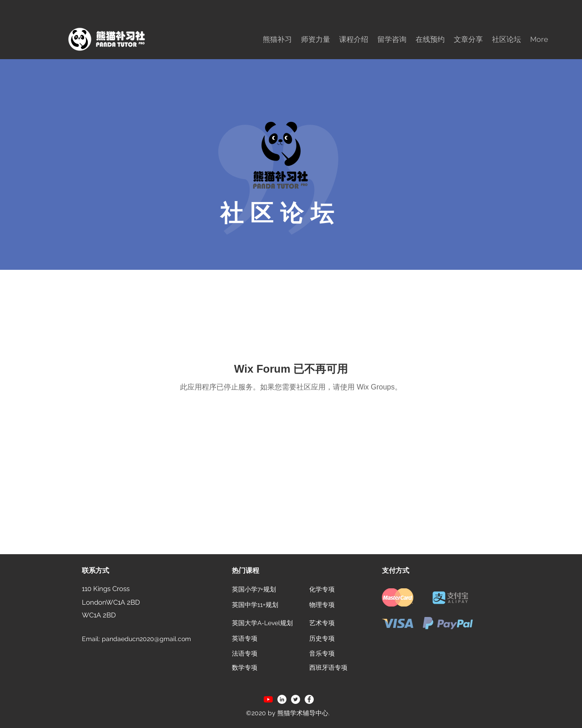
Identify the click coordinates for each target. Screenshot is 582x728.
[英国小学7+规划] (254, 590)
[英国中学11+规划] (255, 605)
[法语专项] (245, 654)
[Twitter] (296, 699)
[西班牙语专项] (328, 668)
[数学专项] (245, 668)
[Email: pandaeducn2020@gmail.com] (140, 639)
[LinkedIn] (282, 699)
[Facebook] (309, 699)
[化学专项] (322, 590)
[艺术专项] (322, 623)
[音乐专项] (322, 654)
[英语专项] (245, 639)
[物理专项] (322, 605)
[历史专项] (322, 639)
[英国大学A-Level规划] (263, 623)
